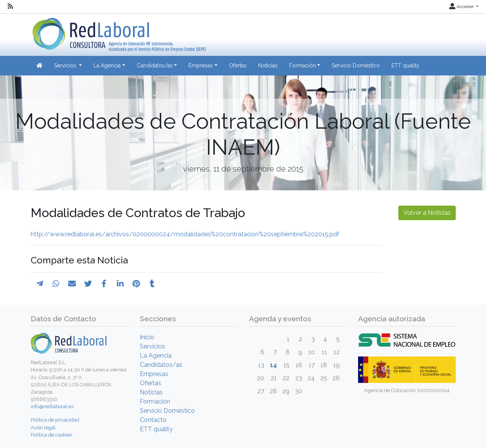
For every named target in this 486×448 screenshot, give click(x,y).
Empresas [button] (201, 65)
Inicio (147, 337)
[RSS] (10, 7)
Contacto (153, 420)
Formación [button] (303, 65)
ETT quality (405, 65)
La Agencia (156, 356)
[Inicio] (118, 32)
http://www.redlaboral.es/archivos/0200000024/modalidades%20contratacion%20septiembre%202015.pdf (185, 234)
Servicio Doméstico (356, 65)
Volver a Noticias (427, 213)
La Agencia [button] (107, 65)
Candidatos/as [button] (155, 65)
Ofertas (238, 65)
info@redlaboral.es (52, 406)
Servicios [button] (66, 65)
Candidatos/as (161, 365)
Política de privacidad (55, 420)
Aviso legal (43, 428)
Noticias (268, 65)
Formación (155, 401)
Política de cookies (51, 435)
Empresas (154, 374)
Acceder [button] (462, 7)
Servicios (152, 346)
